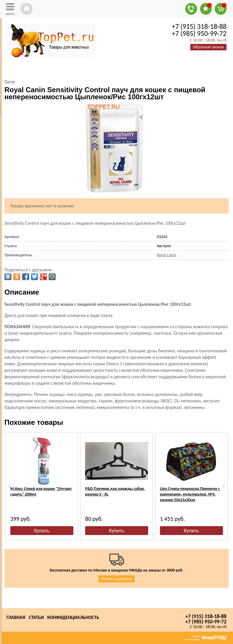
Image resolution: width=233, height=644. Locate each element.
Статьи (36, 617)
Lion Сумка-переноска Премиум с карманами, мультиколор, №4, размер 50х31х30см (190, 494)
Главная (16, 617)
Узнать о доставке (117, 579)
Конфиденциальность (73, 617)
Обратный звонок (208, 47)
